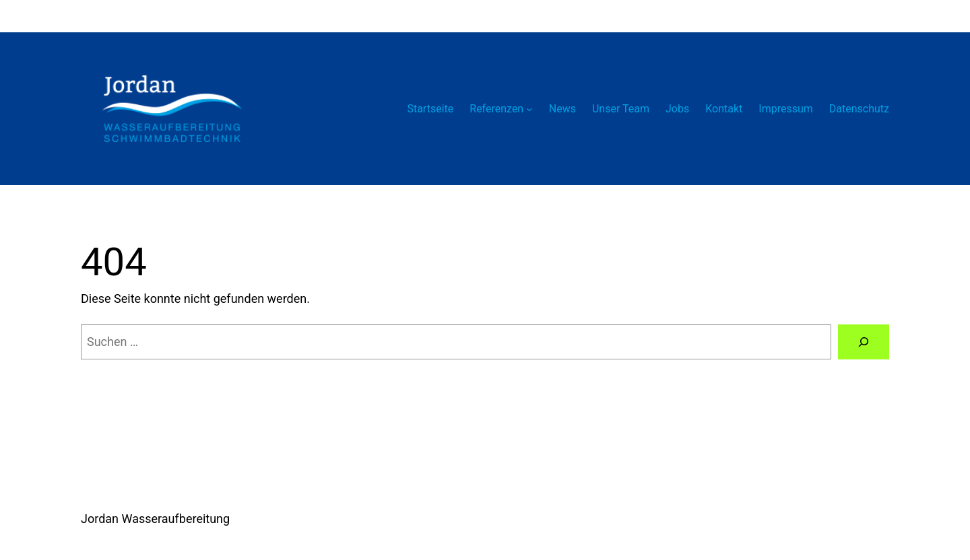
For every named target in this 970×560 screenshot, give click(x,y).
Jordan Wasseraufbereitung (155, 519)
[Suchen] (864, 342)
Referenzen (496, 109)
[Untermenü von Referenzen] (529, 109)
